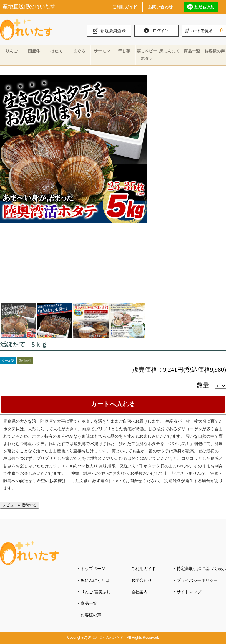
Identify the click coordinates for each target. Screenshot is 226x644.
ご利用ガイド (125, 7)
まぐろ (79, 51)
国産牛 (34, 51)
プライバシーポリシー (197, 580)
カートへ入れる (113, 404)
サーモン (102, 51)
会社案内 (139, 592)
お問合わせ (142, 580)
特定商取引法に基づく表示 (201, 569)
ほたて (56, 51)
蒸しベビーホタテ (147, 55)
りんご (11, 51)
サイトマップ (189, 592)
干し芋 (124, 51)
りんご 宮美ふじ (96, 592)
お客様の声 (215, 51)
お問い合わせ (160, 7)
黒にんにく (169, 51)
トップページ (93, 569)
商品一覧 (192, 51)
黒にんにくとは (95, 580)
